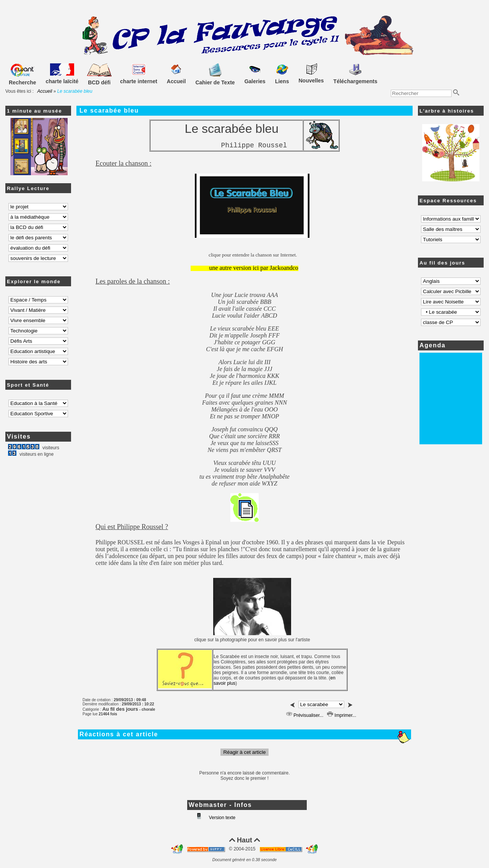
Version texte (222, 818)
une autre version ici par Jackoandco (253, 268)
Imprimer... (342, 715)
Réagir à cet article (244, 752)
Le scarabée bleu (109, 111)
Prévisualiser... (305, 715)
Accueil (45, 91)
